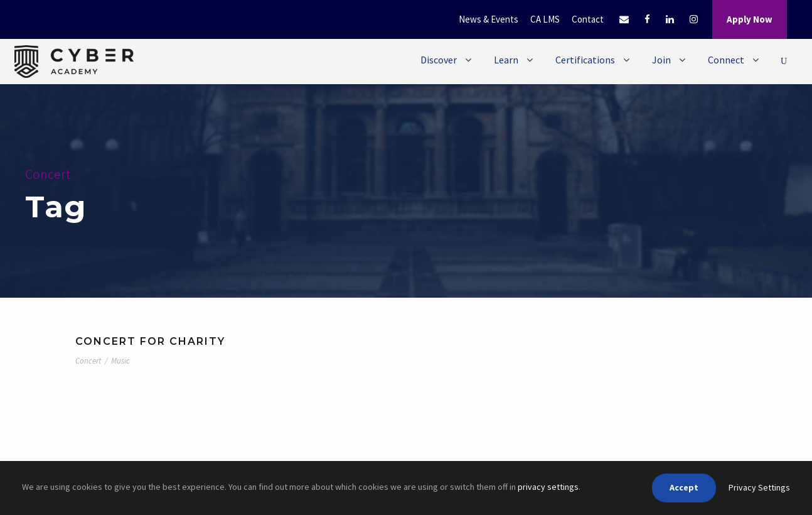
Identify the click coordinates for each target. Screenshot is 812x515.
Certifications (585, 60)
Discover (439, 60)
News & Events (489, 19)
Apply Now (750, 19)
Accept (684, 487)
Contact (588, 19)
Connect (726, 60)
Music (120, 361)
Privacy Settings (759, 487)
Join (661, 60)
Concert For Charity (150, 341)
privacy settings (548, 487)
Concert (88, 361)
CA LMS (545, 19)
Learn (506, 60)
